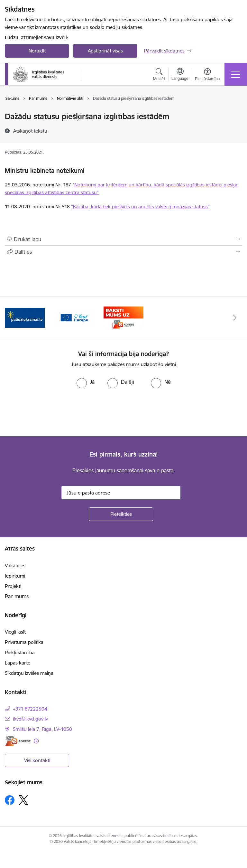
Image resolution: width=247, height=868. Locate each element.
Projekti (13, 586)
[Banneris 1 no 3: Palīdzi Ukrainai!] (25, 317)
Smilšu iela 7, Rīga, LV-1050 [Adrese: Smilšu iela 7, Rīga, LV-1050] (42, 729)
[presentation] (54, 412)
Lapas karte (18, 663)
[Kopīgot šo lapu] (123, 252)
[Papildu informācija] (36, 741)
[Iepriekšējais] (12, 318)
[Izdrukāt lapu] (123, 239)
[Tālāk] (235, 318)
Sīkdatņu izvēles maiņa (29, 673)
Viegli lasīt (15, 632)
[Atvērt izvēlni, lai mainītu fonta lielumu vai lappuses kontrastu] (207, 75)
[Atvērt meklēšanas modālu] (159, 75)
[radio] (86, 382)
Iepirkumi (15, 576)
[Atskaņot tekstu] (30, 131)
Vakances (15, 566)
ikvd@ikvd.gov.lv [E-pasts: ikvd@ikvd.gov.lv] (30, 719)
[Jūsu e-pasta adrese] (121, 493)
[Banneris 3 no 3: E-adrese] (123, 317)
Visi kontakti (37, 760)
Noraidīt (37, 51)
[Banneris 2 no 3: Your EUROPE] (74, 317)
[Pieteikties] (121, 514)
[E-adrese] (18, 741)
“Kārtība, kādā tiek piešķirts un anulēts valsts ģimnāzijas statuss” (140, 207)
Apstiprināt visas (105, 51)
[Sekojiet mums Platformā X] (23, 800)
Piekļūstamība (20, 652)
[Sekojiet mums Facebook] (10, 800)
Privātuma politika (24, 642)
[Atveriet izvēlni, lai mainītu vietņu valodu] (180, 75)
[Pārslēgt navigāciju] (236, 74)
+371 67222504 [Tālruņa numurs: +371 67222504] (30, 709)
